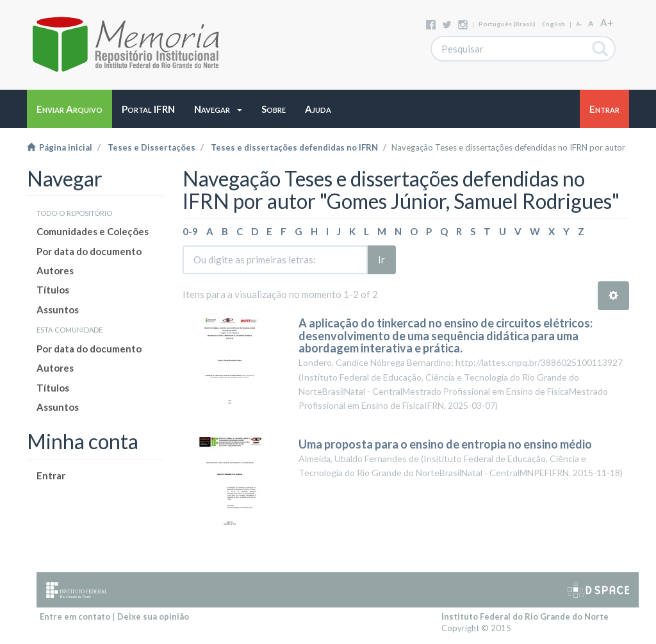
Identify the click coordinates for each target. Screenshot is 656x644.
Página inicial (60, 147)
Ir (381, 260)
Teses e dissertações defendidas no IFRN (294, 147)
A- (579, 24)
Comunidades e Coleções (93, 231)
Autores (55, 270)
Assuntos (58, 310)
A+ (607, 22)
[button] (218, 109)
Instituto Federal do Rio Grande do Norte (525, 616)
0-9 (190, 231)
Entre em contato (75, 616)
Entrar (51, 475)
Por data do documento (89, 251)
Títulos (53, 290)
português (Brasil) (507, 24)
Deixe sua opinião (153, 616)
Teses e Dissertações (152, 147)
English (553, 24)
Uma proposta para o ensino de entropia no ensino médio (445, 444)
